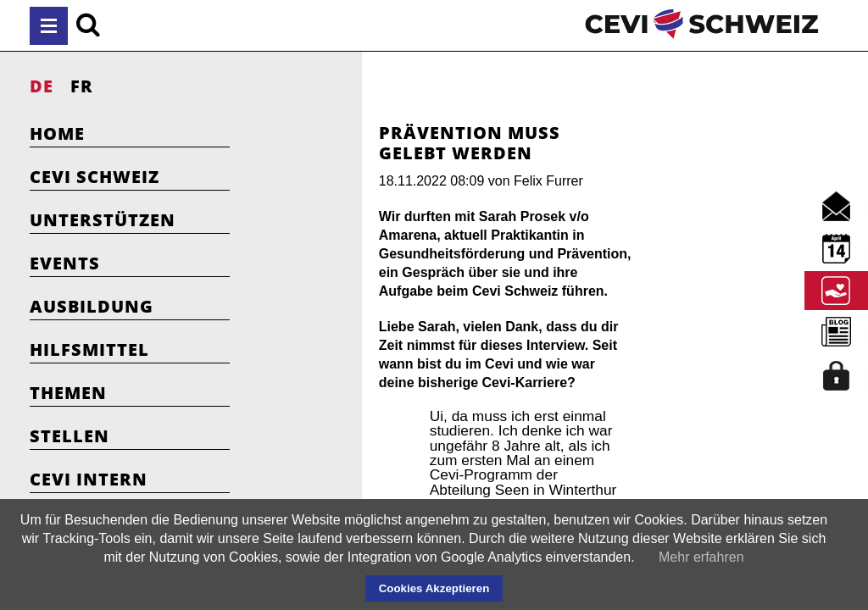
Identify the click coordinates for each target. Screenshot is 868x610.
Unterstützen (103, 220)
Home (57, 133)
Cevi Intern (89, 479)
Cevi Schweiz (95, 177)
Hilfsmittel (89, 349)
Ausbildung (92, 306)
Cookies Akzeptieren (434, 588)
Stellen (70, 436)
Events (65, 263)
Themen (68, 393)
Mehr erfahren (701, 557)
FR (82, 86)
